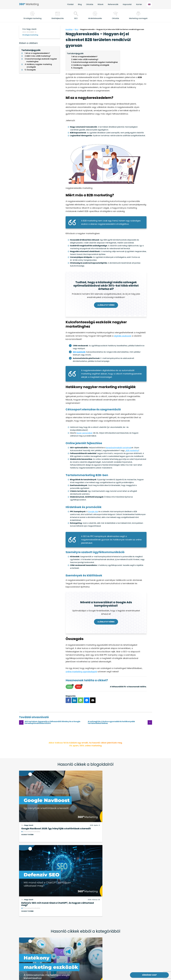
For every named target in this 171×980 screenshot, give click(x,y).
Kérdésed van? (149, 975)
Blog (80, 4)
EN (149, 4)
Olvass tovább (27, 825)
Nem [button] (79, 686)
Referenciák (113, 4)
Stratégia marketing (30, 35)
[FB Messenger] (87, 700)
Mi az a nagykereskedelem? (38, 53)
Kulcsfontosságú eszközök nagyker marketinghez (42, 60)
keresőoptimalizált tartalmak (119, 448)
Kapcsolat (127, 4)
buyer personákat (85, 433)
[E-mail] (93, 700)
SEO (76, 18)
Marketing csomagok (138, 18)
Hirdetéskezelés (95, 18)
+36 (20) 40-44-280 (41, 943)
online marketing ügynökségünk (81, 672)
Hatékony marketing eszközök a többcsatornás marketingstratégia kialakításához (49, 899)
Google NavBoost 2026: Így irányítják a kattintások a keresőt (51, 818)
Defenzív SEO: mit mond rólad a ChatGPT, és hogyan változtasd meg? (119, 818)
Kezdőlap (69, 29)
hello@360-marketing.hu (37, 948)
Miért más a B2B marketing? (39, 56)
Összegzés (31, 70)
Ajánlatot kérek (106, 305)
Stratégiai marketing (32, 18)
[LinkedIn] (74, 700)
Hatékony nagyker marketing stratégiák (39, 66)
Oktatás (90, 4)
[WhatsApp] (81, 700)
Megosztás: (71, 696)
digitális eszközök (123, 336)
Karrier (139, 4)
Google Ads (93, 512)
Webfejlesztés (58, 18)
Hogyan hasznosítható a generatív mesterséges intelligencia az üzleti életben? (117, 899)
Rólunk (101, 4)
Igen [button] (70, 686)
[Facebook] (68, 700)
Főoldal (70, 4)
